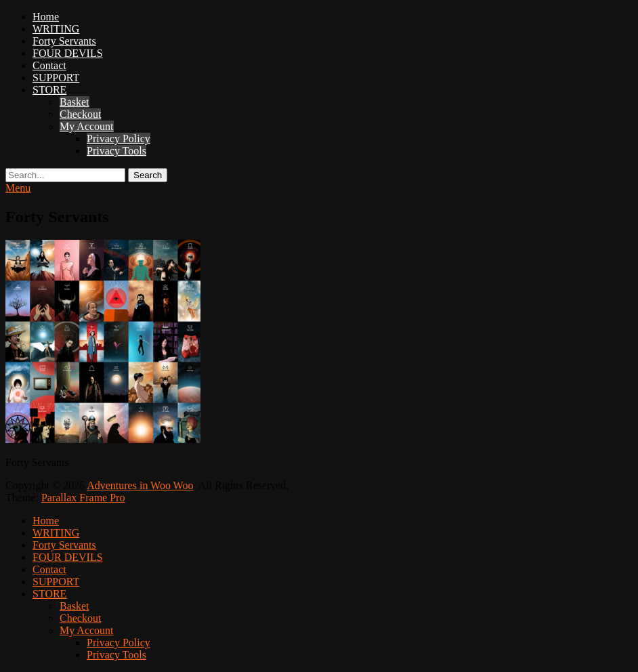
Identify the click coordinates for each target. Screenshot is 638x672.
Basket (75, 102)
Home (46, 17)
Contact (49, 65)
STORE (49, 90)
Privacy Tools (116, 151)
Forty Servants (64, 41)
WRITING (56, 29)
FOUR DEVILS (68, 53)
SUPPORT (56, 78)
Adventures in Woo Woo (140, 485)
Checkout (80, 114)
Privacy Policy (119, 139)
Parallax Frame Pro (83, 498)
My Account (87, 126)
